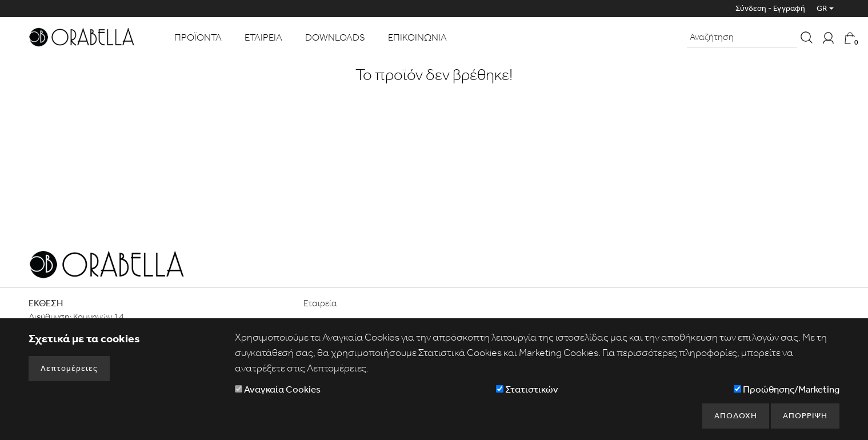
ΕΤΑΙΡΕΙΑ (263, 37)
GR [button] (822, 8)
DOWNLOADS (335, 37)
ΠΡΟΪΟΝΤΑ (198, 37)
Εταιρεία (320, 303)
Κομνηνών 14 (99, 317)
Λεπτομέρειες (69, 368)
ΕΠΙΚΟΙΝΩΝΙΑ (417, 37)
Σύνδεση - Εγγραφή (770, 8)
